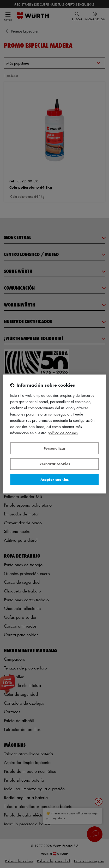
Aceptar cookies (54, 479)
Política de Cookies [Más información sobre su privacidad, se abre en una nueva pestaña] (63, 433)
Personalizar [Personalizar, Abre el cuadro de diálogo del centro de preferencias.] (54, 448)
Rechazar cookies (55, 464)
